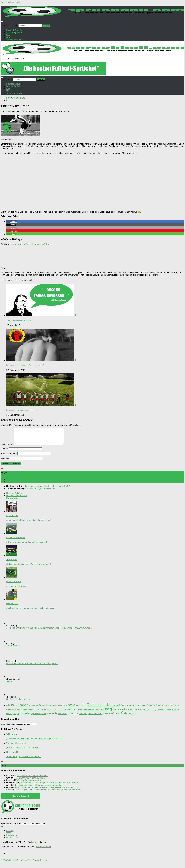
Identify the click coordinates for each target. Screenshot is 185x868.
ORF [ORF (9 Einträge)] (137, 713)
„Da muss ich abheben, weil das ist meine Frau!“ (29, 523)
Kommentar (7, 447)
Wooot (9, 685)
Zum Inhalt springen (10, 2)
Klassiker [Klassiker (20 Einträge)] (70, 713)
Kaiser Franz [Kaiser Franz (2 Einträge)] (51, 713)
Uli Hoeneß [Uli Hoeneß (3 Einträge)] (83, 717)
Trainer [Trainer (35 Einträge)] (73, 716)
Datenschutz (12, 841)
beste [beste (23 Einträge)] (71, 708)
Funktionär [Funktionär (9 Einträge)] (152, 708)
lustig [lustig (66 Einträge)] (107, 712)
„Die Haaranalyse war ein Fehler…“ (20, 320)
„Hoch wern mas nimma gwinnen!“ (30, 781)
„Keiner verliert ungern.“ (17, 589)
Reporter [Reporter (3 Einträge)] (168, 713)
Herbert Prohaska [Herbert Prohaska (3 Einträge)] (28, 713)
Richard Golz (12, 607)
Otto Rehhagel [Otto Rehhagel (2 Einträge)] (144, 713)
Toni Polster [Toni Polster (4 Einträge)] (63, 717)
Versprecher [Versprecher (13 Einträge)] (95, 717)
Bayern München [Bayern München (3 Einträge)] (54, 709)
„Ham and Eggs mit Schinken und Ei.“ (24, 760)
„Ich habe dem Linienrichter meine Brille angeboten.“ (39, 788)
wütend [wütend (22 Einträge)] (116, 716)
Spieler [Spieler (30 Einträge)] (26, 716)
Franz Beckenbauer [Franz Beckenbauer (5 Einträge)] (138, 708)
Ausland (18, 244)
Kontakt (10, 834)
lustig (41, 244)
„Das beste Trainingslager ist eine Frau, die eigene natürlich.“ (35, 742)
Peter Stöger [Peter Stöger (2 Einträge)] (153, 713)
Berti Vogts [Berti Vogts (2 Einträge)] (64, 709)
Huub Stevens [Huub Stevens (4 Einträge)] (41, 713)
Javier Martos (18, 98)
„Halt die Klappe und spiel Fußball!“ (23, 751)
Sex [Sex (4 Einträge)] (15, 717)
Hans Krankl (12, 755)
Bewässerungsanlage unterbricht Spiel (22, 410)
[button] (11, 222)
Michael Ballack (14, 585)
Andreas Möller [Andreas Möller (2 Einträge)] (33, 709)
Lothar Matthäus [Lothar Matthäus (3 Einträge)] (83, 713)
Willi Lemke (12, 737)
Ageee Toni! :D (13, 649)
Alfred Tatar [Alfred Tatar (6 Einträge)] (12, 708)
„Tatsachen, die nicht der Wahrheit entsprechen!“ (29, 567)
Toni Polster (12, 563)
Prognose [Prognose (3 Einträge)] (161, 713)
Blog (8, 98)
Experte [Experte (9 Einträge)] (125, 708)
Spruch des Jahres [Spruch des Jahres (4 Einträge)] (39, 717)
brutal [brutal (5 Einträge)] (78, 708)
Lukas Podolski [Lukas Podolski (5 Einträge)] (96, 713)
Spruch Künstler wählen (12, 827)
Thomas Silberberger (16, 746)
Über (9, 836)
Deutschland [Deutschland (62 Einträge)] (97, 708)
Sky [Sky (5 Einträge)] (18, 717)
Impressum (11, 838)
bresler (10, 793)
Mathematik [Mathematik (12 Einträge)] (119, 713)
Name (5, 452)
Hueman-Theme (43, 850)
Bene (7, 111)
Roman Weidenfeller (16, 541)
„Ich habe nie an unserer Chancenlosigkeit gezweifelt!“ (32, 611)
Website (5, 462)
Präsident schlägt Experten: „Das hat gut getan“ (25, 365)
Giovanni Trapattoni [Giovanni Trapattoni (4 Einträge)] (166, 709)
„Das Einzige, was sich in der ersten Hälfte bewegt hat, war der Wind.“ (47, 791)
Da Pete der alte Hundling (18, 702)
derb (24, 244)
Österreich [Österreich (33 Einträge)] (128, 716)
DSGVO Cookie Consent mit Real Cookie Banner (24, 863)
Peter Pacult (12, 519)
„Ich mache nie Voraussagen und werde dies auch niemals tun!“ (49, 786)
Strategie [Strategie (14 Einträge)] (52, 717)
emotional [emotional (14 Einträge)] (114, 708)
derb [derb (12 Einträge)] (84, 708)
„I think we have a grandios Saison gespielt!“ (27, 545)
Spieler (47, 244)
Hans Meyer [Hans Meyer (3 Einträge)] (17, 713)
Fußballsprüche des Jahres (28, 783)
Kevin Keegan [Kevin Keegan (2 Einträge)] (60, 713)
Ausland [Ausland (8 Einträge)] (43, 708)
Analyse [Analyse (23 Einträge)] (23, 708)
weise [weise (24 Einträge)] (106, 716)
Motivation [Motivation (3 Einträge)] (130, 713)
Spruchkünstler (8, 727)
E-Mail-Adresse (9, 457)
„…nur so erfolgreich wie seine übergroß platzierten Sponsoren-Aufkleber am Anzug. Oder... (49, 631)
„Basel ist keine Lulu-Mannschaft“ (32, 779)
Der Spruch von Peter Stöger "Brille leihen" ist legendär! (32, 667)
